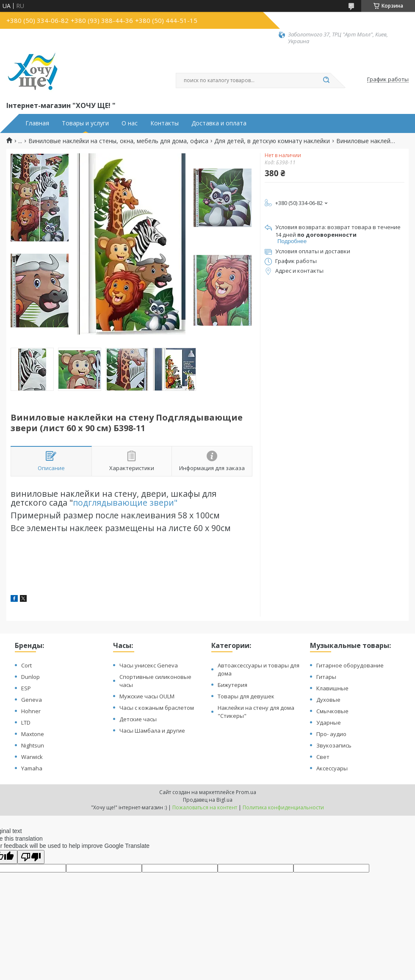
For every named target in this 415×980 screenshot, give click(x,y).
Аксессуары (332, 768)
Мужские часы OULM (147, 696)
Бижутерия (232, 685)
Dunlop (30, 677)
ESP (26, 688)
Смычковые (332, 711)
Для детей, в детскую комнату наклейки (272, 141)
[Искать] (326, 80)
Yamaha (32, 768)
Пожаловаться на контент (205, 807)
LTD (26, 723)
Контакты (165, 123)
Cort (26, 665)
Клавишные (332, 688)
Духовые (328, 700)
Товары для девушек (246, 696)
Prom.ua (246, 792)
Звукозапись (334, 745)
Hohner (31, 711)
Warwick (32, 757)
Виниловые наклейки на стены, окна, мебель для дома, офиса (118, 141)
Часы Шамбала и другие (152, 731)
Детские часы (138, 719)
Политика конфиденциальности (283, 807)
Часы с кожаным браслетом (157, 708)
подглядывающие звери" (125, 502)
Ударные (329, 723)
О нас (130, 123)
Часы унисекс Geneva (149, 665)
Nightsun (33, 745)
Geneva (32, 700)
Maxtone (33, 734)
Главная (37, 123)
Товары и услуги (85, 123)
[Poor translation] (31, 857)
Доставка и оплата (219, 123)
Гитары (326, 677)
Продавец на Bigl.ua (208, 800)
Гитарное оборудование (350, 665)
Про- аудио (331, 734)
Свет (323, 757)
